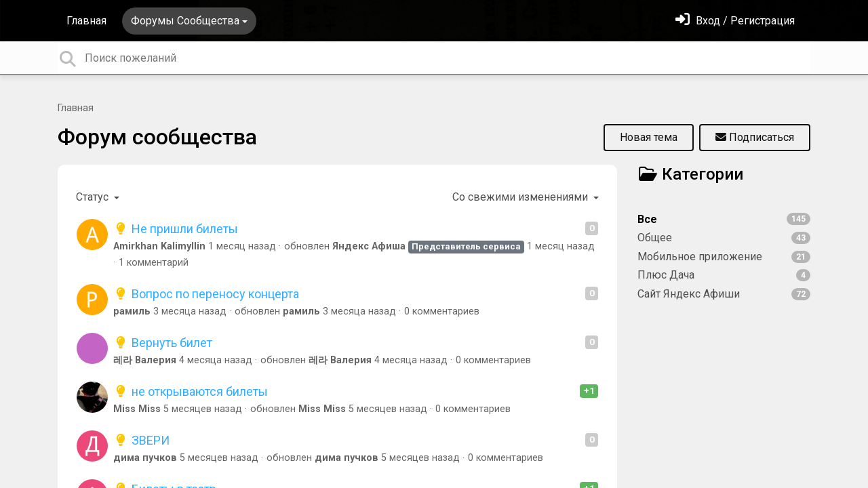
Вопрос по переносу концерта (206, 294)
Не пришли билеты (176, 229)
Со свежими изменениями (521, 197)
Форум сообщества (157, 137)
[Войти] (735, 21)
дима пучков (145, 458)
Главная (86, 21)
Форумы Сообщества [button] (185, 21)
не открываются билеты (191, 391)
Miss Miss (137, 409)
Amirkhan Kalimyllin (159, 246)
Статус (94, 197)
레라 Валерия (145, 360)
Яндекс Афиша (369, 246)
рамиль (132, 311)
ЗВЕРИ (141, 440)
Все (724, 219)
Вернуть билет (163, 343)
